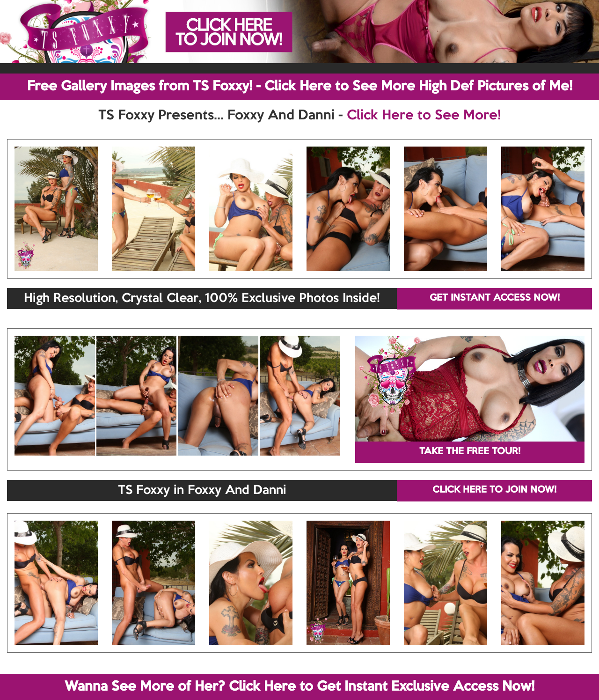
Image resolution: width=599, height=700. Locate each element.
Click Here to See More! (424, 116)
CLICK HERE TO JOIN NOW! (494, 490)
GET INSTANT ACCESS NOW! (495, 298)
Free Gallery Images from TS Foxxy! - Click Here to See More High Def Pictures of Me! (300, 87)
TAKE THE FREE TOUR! (470, 452)
